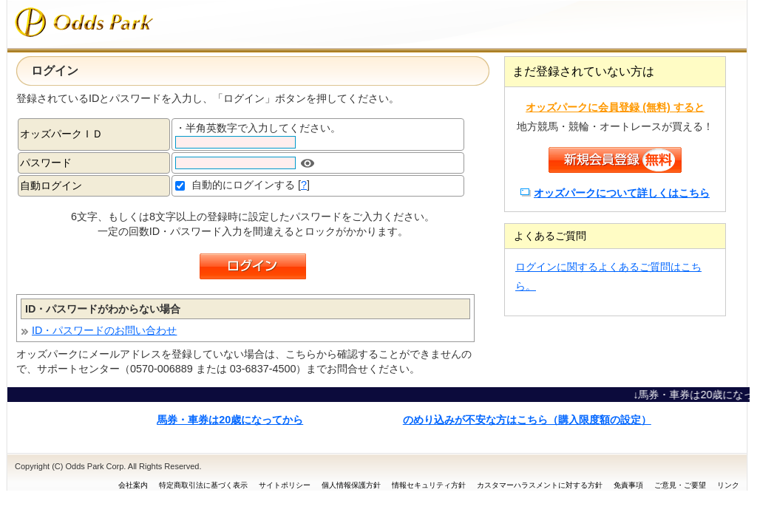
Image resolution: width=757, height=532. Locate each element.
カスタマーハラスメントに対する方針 (540, 485)
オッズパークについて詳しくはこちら (622, 193)
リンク (728, 485)
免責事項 (628, 485)
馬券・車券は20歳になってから (230, 420)
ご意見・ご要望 (680, 485)
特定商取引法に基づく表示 (203, 485)
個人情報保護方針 (351, 485)
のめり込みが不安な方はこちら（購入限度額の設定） (527, 420)
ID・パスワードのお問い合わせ (104, 330)
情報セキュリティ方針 (429, 485)
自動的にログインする (243, 185)
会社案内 (133, 485)
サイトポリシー (285, 485)
